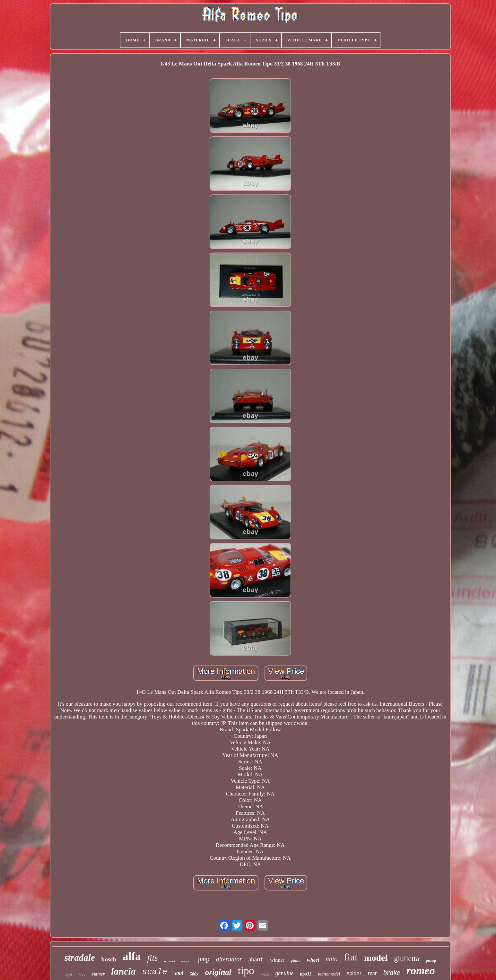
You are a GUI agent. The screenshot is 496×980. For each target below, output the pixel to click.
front (82, 975)
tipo (246, 971)
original (218, 972)
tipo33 (306, 974)
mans (265, 974)
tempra (186, 961)
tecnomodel (329, 974)
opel (69, 974)
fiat (351, 957)
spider (354, 973)
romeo (421, 971)
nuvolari (169, 961)
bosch (109, 959)
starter (98, 974)
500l (178, 973)
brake (392, 972)
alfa (132, 956)
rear (372, 973)
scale (155, 972)
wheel (313, 960)
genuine (284, 973)
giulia (296, 960)
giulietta (407, 959)
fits (152, 958)
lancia (123, 971)
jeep (204, 959)
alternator (229, 959)
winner (277, 960)
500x (194, 974)
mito (331, 959)
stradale (80, 958)
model (376, 958)
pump (431, 960)
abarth (256, 959)
